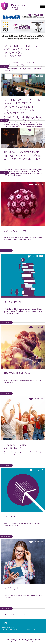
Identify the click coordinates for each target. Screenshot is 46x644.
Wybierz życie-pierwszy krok (15, 615)
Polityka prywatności (32, 641)
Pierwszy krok (13, 6)
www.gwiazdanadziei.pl (15, 641)
